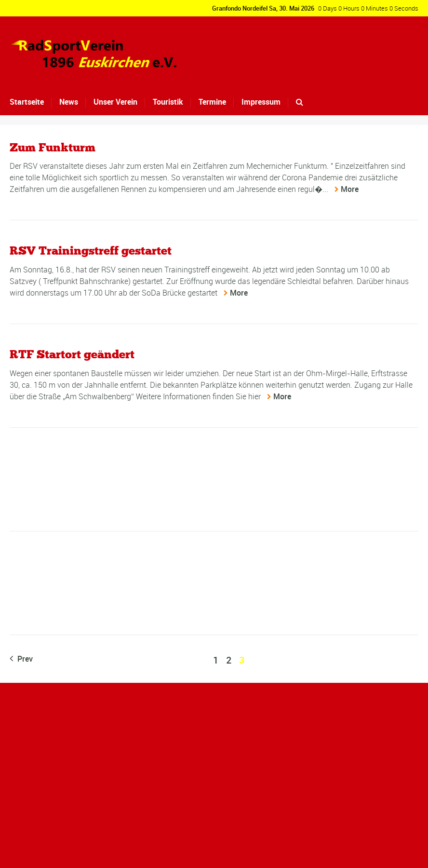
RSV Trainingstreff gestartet (91, 251)
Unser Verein (115, 102)
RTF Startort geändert (72, 354)
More (350, 189)
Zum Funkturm (53, 147)
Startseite (27, 102)
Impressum (261, 102)
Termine (212, 102)
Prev (21, 659)
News (69, 102)
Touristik (168, 102)
